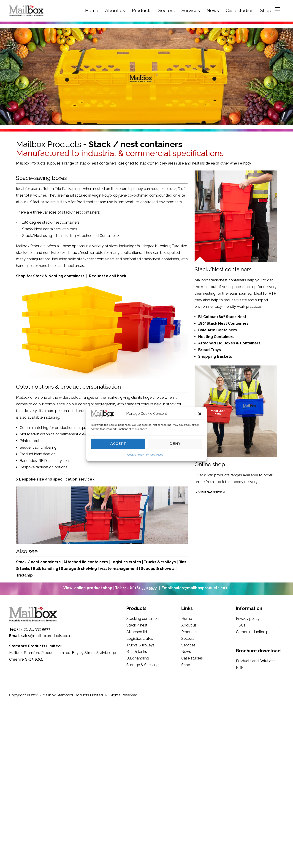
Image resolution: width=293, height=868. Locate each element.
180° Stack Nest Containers (223, 323)
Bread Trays (210, 350)
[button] (200, 414)
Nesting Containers (217, 337)
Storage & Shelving (142, 665)
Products (142, 11)
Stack (21, 562)
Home (92, 11)
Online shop (210, 464)
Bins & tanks (137, 652)
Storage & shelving (79, 569)
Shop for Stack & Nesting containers (50, 276)
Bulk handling (46, 569)
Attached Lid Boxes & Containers (229, 343)
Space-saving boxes (41, 178)
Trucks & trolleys (160, 562)
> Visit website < (210, 492)
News (213, 11)
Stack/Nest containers (223, 269)
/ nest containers (44, 562)
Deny (175, 444)
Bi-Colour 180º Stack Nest (222, 317)
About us (115, 11)
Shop (266, 11)
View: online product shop (88, 588)
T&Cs (241, 625)
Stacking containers (143, 619)
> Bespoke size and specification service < (56, 479)
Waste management (119, 569)
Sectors (167, 11)
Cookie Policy (136, 455)
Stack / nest (137, 625)
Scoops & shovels (158, 569)
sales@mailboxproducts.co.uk (46, 636)
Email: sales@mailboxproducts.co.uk (196, 588)
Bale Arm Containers (218, 330)
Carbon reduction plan (255, 632)
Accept (118, 444)
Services (191, 11)
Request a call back (107, 276)
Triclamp (24, 575)
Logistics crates (126, 562)
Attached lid (137, 632)
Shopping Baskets (215, 356)
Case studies (240, 11)
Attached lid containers (86, 562)
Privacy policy (155, 455)
